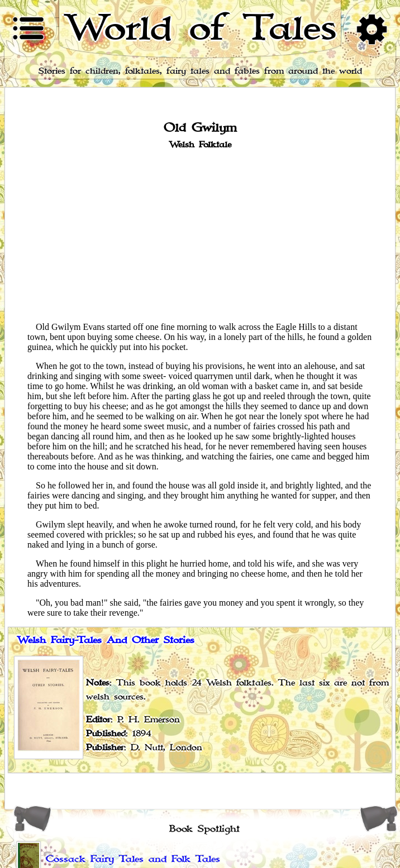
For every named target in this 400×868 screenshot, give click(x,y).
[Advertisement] (200, 235)
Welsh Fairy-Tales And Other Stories (106, 640)
